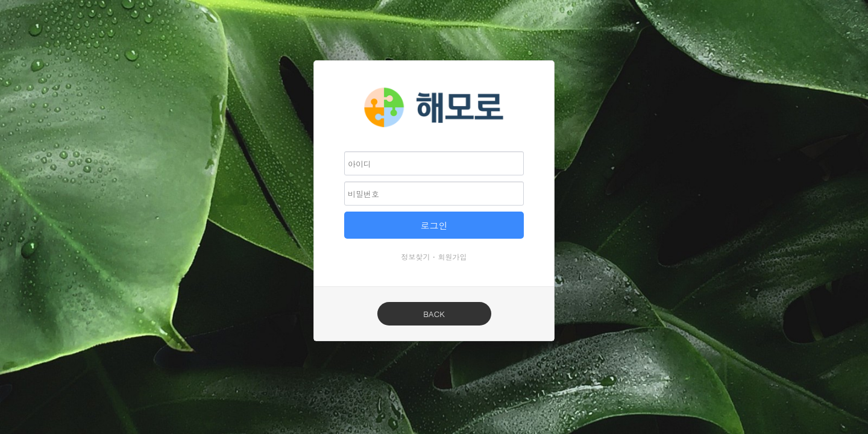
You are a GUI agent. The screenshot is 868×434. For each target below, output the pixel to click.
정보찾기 (416, 256)
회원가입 (453, 256)
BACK (434, 314)
